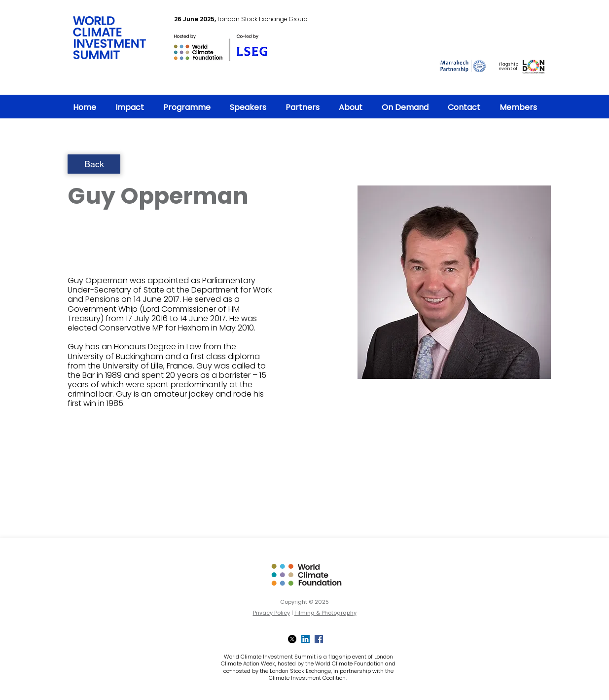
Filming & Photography (325, 613)
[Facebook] (319, 639)
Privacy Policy (271, 613)
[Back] (94, 164)
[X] (292, 639)
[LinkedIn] (305, 639)
